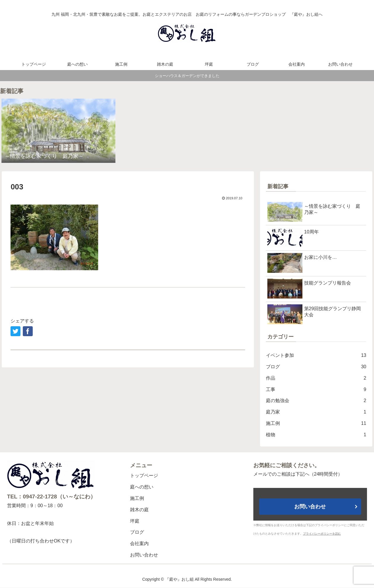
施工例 (316, 424)
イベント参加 (316, 356)
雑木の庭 (139, 510)
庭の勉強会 (316, 401)
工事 (316, 390)
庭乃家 (316, 412)
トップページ (144, 476)
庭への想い (142, 487)
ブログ (316, 367)
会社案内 (139, 543)
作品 (316, 378)
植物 (316, 435)
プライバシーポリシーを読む (322, 534)
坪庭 (135, 521)
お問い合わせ (144, 555)
